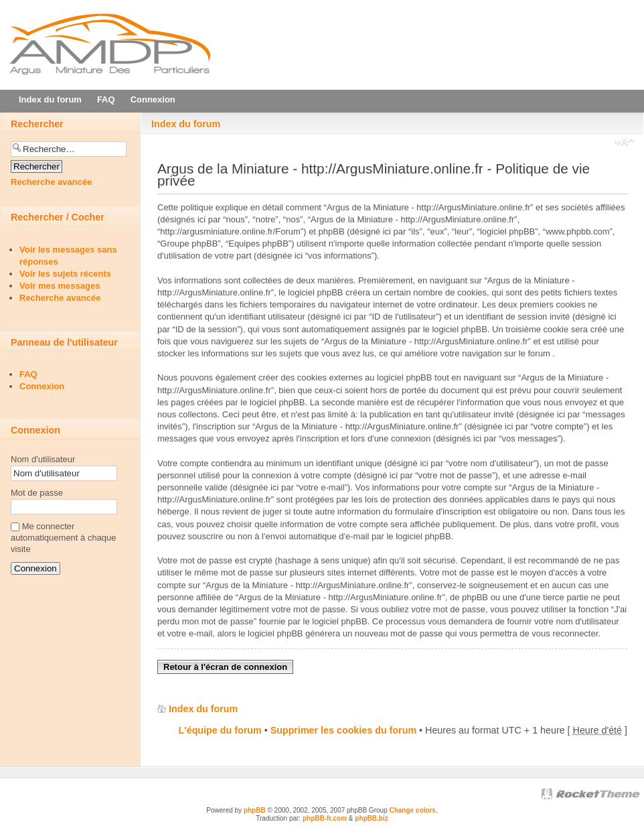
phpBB (255, 810)
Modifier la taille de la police (624, 143)
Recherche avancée (51, 182)
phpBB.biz (371, 818)
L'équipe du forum (220, 730)
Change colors (412, 810)
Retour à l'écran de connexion (225, 667)
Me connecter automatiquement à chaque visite (64, 538)
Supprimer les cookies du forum (343, 730)
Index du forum (186, 124)
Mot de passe (37, 493)
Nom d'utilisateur (43, 459)
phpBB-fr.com (325, 818)
